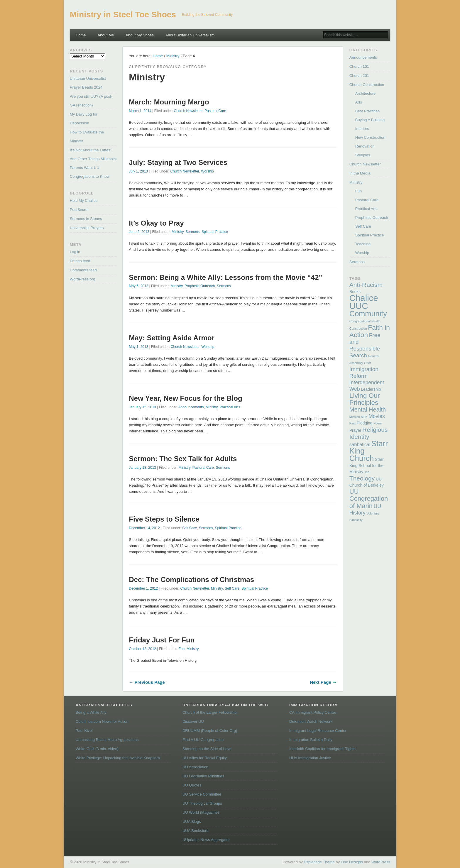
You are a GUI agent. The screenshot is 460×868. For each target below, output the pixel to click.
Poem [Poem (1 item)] (378, 423)
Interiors (362, 129)
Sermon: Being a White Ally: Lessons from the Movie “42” (225, 277)
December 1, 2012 (143, 588)
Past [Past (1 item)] (352, 423)
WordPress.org (82, 279)
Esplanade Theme (319, 862)
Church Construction (367, 85)
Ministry (173, 56)
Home (81, 35)
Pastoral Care (215, 111)
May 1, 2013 (138, 347)
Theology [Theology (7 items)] (362, 478)
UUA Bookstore (196, 831)
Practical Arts (230, 407)
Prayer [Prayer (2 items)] (355, 430)
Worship (207, 171)
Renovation (365, 146)
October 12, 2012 (142, 649)
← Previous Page (147, 682)
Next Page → (323, 682)
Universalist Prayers (87, 228)
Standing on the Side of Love (207, 749)
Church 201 (359, 76)
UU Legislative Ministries (203, 776)
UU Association (195, 767)
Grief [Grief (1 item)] (367, 363)
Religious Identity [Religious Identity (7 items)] (369, 433)
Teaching (363, 244)
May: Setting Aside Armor (172, 338)
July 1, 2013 (138, 171)
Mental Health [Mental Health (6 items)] (368, 410)
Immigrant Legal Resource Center (318, 731)
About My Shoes (139, 35)
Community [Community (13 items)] (368, 314)
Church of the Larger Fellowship (209, 712)
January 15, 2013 (142, 407)
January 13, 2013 (142, 468)
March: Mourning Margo (169, 102)
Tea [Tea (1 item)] (367, 472)
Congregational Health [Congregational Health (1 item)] (365, 321)
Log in (75, 252)
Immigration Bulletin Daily (311, 740)
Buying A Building (370, 120)
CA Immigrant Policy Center (313, 712)
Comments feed (83, 270)
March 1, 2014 (140, 111)
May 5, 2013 (138, 286)
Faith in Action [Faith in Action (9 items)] (370, 331)
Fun (182, 649)
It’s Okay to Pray (156, 223)
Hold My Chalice (84, 200)
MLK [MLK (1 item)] (364, 417)
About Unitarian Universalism (190, 35)
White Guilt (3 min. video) (97, 749)
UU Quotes (192, 785)
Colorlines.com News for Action (102, 721)
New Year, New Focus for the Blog (185, 398)
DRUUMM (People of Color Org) (210, 731)
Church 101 (359, 66)
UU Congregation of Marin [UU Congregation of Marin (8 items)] (369, 499)
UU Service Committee (202, 794)
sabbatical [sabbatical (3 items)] (360, 445)
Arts (359, 102)
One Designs (352, 862)
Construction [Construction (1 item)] (358, 329)
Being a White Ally (91, 712)
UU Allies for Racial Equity (205, 758)
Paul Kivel (84, 731)
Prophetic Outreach (200, 286)
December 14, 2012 (144, 528)
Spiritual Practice (215, 232)
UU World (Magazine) (201, 812)
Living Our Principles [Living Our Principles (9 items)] (365, 399)
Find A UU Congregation (203, 740)
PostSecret (79, 210)
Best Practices (367, 111)
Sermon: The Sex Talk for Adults (183, 459)
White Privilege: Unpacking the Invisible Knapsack (118, 758)
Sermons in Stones (86, 219)
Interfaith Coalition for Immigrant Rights (322, 749)
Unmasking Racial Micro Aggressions (107, 740)
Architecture (365, 93)
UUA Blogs (192, 822)
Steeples (363, 155)
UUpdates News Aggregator (206, 840)
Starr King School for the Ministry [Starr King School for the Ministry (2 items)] (367, 466)
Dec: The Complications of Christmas (191, 579)
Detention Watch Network (311, 721)
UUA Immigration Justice (310, 758)
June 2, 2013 (139, 232)
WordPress (381, 862)
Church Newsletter (188, 111)
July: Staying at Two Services (178, 162)
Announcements (191, 407)
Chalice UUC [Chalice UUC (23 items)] (364, 302)
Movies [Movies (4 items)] (377, 416)
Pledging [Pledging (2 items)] (365, 423)
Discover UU (193, 721)
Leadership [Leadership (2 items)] (371, 389)
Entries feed (80, 261)
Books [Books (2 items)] (355, 292)
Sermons (192, 232)
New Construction (370, 137)
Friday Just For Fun (162, 640)
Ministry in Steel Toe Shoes (123, 15)
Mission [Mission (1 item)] (355, 417)
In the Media (360, 173)
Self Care (190, 528)
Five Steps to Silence (164, 519)
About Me (106, 35)
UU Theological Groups (202, 803)
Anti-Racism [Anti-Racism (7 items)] (366, 285)
